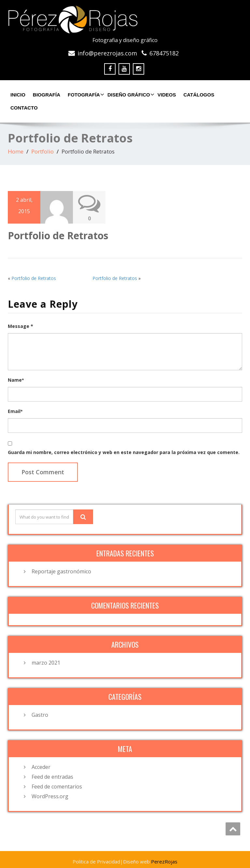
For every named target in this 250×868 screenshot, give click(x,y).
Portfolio (42, 151)
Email (15, 411)
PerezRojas (164, 861)
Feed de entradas (52, 777)
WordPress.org (50, 796)
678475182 (164, 53)
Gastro (40, 715)
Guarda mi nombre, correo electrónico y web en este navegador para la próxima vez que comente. (124, 452)
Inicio (18, 95)
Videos (167, 95)
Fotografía (85, 95)
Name (16, 380)
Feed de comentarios (57, 787)
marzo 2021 (46, 663)
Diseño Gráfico (130, 95)
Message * (21, 326)
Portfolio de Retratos (34, 278)
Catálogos (199, 95)
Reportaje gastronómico (61, 571)
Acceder (41, 767)
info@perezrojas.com (107, 53)
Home (16, 151)
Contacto (24, 108)
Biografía (47, 95)
